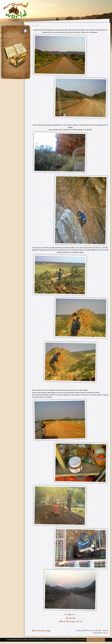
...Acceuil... (70, 618)
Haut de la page (41, 631)
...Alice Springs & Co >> (70, 621)
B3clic (106, 633)
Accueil (8, 36)
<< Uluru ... (70, 614)
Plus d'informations (80, 640)
